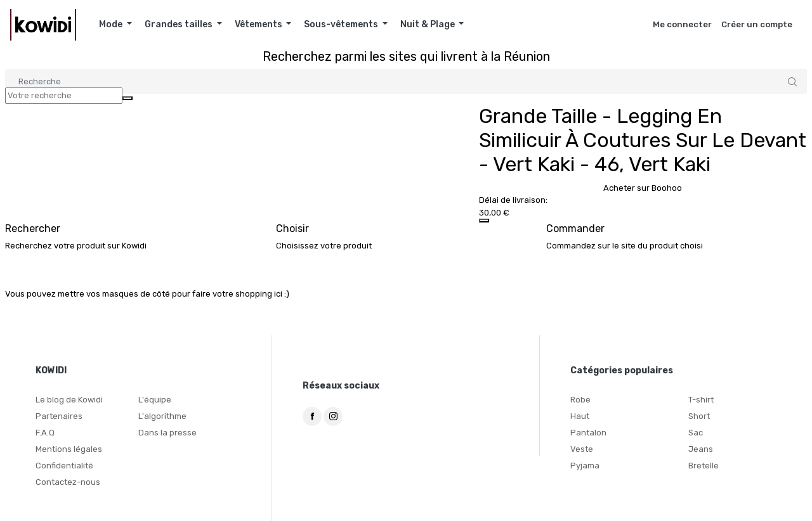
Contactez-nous (68, 482)
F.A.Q (45, 433)
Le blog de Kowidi (69, 400)
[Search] (406, 81)
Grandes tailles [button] (180, 24)
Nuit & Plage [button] (429, 24)
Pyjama (585, 466)
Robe (580, 400)
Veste (582, 449)
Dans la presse (167, 433)
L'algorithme (162, 416)
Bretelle (704, 466)
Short (699, 416)
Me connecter (682, 24)
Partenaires (59, 416)
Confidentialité (64, 466)
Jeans (701, 449)
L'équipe (155, 400)
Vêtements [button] (259, 24)
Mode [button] (112, 24)
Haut (580, 416)
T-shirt (701, 400)
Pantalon (588, 433)
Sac (696, 433)
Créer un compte (757, 24)
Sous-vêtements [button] (342, 24)
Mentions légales (69, 449)
